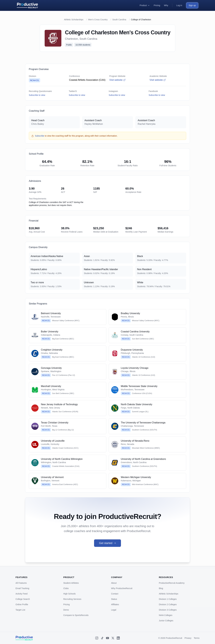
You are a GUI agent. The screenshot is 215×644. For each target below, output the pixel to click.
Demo (66, 610)
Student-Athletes (71, 583)
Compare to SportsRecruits (76, 615)
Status (114, 599)
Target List (20, 610)
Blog (161, 588)
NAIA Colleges (166, 615)
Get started (107, 543)
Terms (197, 638)
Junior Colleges (166, 621)
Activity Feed (21, 594)
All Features (21, 583)
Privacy (188, 638)
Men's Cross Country (98, 20)
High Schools (70, 594)
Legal (114, 610)
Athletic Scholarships (74, 20)
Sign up (192, 5)
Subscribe (40, 136)
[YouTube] (107, 638)
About (114, 583)
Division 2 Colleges (168, 604)
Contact (115, 594)
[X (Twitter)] (113, 638)
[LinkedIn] (118, 638)
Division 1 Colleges (168, 599)
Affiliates (115, 604)
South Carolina (119, 20)
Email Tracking (22, 588)
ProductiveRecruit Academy (172, 583)
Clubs (66, 588)
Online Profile (22, 604)
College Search (23, 599)
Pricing (67, 604)
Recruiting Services (72, 599)
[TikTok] (102, 638)
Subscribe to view (37, 95)
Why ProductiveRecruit (122, 588)
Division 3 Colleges (168, 610)
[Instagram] (97, 638)
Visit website (117, 80)
